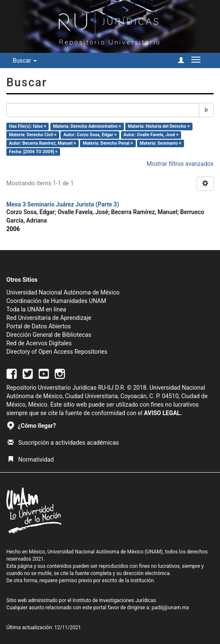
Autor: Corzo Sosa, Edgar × (90, 135)
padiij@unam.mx (170, 608)
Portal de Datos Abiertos (38, 326)
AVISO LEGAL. (163, 413)
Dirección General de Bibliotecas (49, 335)
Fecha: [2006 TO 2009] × (33, 152)
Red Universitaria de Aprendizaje (49, 318)
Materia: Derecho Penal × (108, 143)
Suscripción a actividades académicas (63, 443)
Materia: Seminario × (160, 143)
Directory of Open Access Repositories (57, 352)
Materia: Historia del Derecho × (159, 126)
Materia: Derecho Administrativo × (87, 126)
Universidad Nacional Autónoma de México (63, 292)
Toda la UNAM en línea (36, 309)
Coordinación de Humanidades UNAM (56, 301)
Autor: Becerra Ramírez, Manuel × (42, 143)
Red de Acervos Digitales (39, 343)
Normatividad (31, 460)
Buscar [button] (25, 61)
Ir (206, 110)
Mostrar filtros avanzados (180, 164)
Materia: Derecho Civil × (33, 135)
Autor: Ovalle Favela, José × (151, 135)
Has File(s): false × (27, 126)
